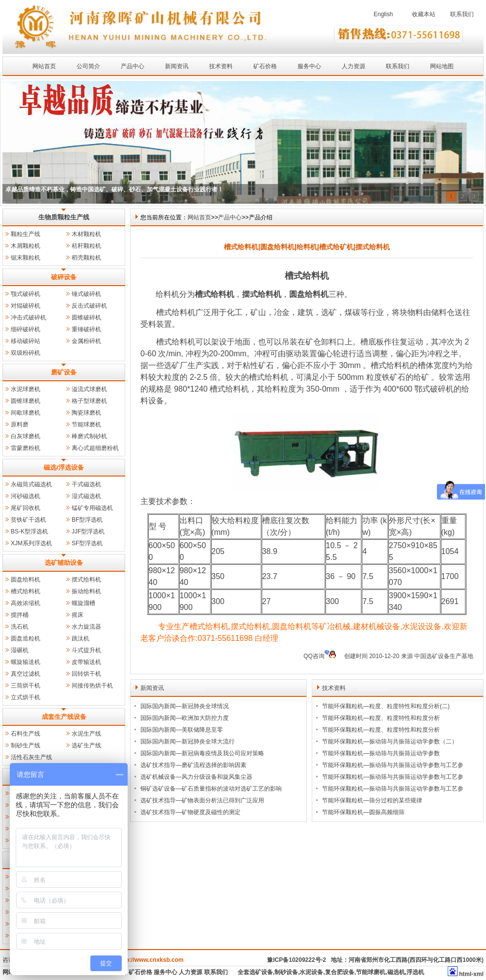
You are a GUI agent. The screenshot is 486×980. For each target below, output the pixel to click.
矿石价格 (265, 66)
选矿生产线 (86, 745)
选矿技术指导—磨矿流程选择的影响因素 (193, 765)
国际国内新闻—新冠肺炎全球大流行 (188, 742)
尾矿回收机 (26, 508)
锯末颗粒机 (26, 258)
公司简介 (88, 66)
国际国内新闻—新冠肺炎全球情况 (185, 706)
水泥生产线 (86, 734)
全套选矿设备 (255, 972)
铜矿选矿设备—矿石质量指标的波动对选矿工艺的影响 (211, 789)
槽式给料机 (26, 591)
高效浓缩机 (26, 603)
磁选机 (396, 972)
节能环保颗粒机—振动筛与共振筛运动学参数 (381, 753)
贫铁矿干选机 (28, 520)
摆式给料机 (86, 580)
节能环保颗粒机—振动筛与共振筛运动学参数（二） (390, 742)
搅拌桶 (20, 615)
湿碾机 (20, 650)
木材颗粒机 (86, 234)
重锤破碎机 (86, 329)
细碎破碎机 (26, 329)
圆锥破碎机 (86, 318)
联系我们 (462, 14)
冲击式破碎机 (28, 318)
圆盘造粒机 (26, 638)
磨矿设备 (64, 372)
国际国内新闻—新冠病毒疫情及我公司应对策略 (202, 753)
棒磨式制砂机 (89, 436)
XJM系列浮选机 (31, 543)
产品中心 (133, 66)
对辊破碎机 (26, 306)
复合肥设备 (340, 972)
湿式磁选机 (86, 496)
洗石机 (20, 627)
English (383, 14)
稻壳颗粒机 (86, 258)
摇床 (78, 615)
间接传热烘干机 (92, 686)
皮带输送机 (86, 662)
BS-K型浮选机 (29, 531)
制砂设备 (286, 972)
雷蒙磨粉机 (26, 448)
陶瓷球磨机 (86, 413)
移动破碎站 (26, 341)
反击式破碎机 (89, 306)
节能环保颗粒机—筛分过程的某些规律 (372, 800)
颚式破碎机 (26, 294)
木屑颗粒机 (26, 246)
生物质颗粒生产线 (64, 217)
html (465, 974)
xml (478, 974)
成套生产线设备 (64, 717)
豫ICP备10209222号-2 (297, 960)
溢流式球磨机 (89, 389)
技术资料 (221, 66)
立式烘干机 (26, 697)
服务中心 (309, 66)
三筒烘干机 (26, 686)
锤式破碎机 (86, 294)
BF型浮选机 (87, 520)
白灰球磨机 (26, 436)
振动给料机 (86, 591)
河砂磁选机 (26, 496)
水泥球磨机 (26, 389)
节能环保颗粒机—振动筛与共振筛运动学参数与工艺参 (393, 765)
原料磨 (20, 424)
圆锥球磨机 (26, 401)
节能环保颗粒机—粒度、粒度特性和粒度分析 (381, 718)
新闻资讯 (177, 66)
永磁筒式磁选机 (31, 484)
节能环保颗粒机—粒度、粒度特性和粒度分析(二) (386, 706)
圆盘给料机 (26, 580)
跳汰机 (81, 638)
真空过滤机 (26, 674)
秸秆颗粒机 (86, 246)
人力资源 (353, 66)
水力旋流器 (86, 627)
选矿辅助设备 (64, 563)
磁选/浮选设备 (64, 467)
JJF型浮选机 (88, 531)
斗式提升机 (86, 650)
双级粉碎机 (26, 353)
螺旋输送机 (26, 662)
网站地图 (442, 66)
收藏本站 (424, 14)
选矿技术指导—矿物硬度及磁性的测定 (190, 812)
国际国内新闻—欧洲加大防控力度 (185, 718)
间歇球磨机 (26, 413)
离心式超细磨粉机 (95, 448)
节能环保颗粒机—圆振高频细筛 (363, 812)
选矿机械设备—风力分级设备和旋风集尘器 (196, 777)
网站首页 (44, 66)
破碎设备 (64, 277)
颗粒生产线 (26, 234)
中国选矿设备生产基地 (444, 656)
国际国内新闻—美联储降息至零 (182, 730)
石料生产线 (26, 734)
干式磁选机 (86, 484)
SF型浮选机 (87, 543)
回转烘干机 (86, 674)
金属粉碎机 (86, 341)
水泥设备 (311, 972)
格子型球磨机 (89, 401)
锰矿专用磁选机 (92, 508)
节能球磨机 (86, 424)
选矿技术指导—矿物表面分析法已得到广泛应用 (202, 800)
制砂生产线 (26, 745)
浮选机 (415, 972)
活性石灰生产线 (31, 757)
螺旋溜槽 (83, 603)
